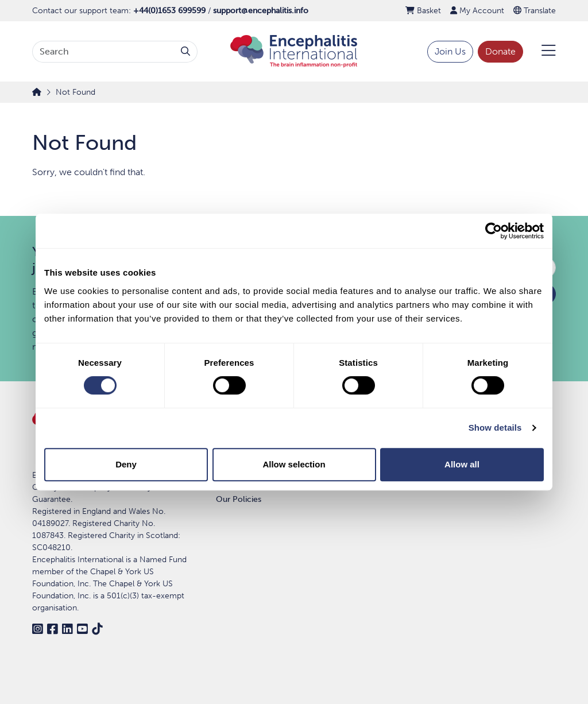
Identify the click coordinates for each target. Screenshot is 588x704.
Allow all (462, 464)
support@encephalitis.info (261, 11)
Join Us (450, 51)
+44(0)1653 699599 (169, 11)
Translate (535, 11)
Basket (423, 11)
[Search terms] (103, 52)
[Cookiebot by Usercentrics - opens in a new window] (494, 231)
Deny (126, 464)
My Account (477, 11)
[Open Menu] (542, 52)
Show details (495, 428)
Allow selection (294, 464)
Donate (500, 51)
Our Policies (239, 499)
